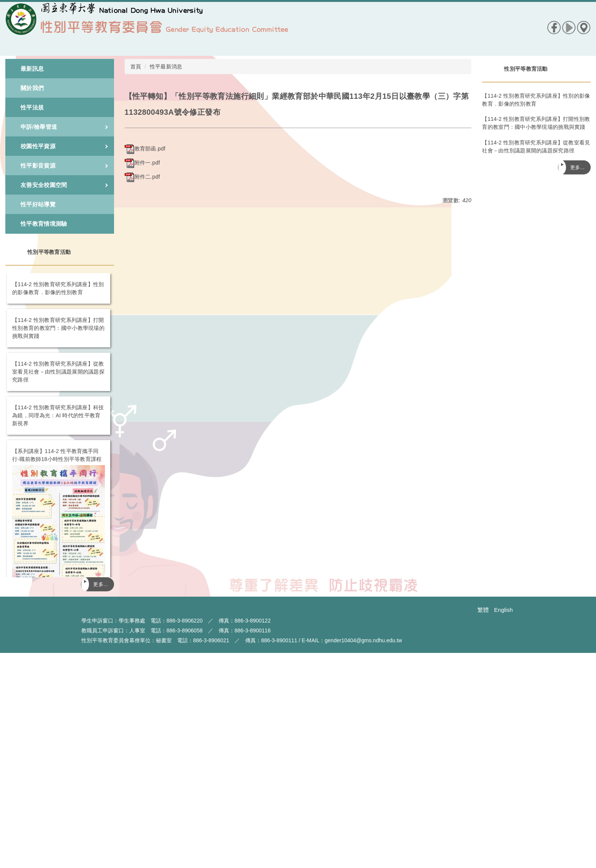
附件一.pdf (142, 163)
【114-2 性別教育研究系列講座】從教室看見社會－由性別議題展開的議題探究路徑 (58, 372)
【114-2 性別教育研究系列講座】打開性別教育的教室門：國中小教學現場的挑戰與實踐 (58, 328)
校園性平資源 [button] (64, 146)
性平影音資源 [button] (64, 166)
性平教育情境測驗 (44, 224)
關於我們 (32, 88)
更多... (100, 584)
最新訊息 (32, 69)
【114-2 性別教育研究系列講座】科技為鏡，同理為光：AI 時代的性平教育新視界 (58, 415)
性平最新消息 (166, 67)
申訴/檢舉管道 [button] (64, 127)
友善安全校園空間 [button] (64, 185)
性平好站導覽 (38, 204)
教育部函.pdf (145, 149)
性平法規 (32, 107)
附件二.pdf (142, 177)
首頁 (136, 67)
